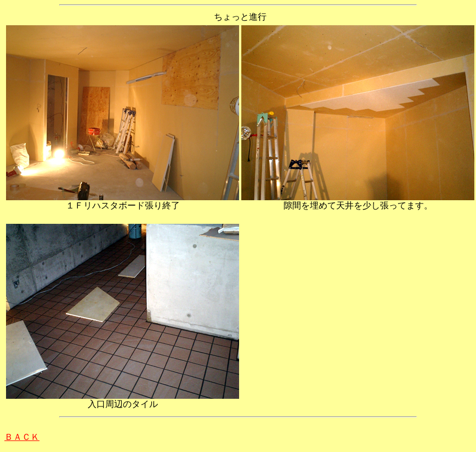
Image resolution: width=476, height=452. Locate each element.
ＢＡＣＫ (22, 437)
